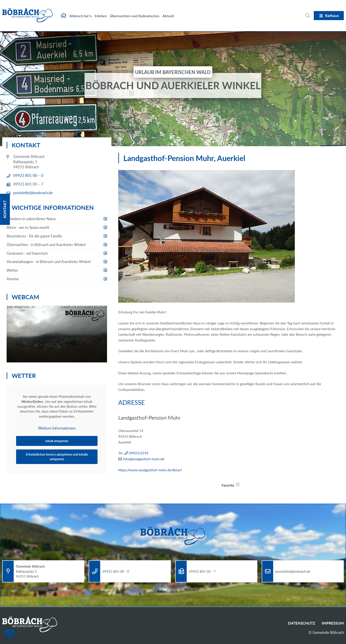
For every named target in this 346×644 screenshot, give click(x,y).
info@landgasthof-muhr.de (144, 459)
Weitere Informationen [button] (57, 428)
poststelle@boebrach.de (33, 193)
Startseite (64, 12)
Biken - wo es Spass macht (28, 227)
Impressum (333, 623)
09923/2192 (139, 453)
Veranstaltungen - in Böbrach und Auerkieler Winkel (49, 262)
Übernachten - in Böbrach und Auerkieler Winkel (46, 245)
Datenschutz (302, 623)
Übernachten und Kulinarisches (135, 13)
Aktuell (168, 13)
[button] (10, 634)
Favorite (231, 485)
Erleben (101, 13)
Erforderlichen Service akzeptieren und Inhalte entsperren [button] (57, 457)
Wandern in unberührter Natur (31, 219)
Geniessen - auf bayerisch (27, 253)
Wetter (12, 270)
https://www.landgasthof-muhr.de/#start (150, 470)
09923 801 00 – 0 (28, 175)
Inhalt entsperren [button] (57, 441)
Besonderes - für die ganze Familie (34, 236)
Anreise (13, 279)
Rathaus (332, 12)
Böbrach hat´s (81, 13)
